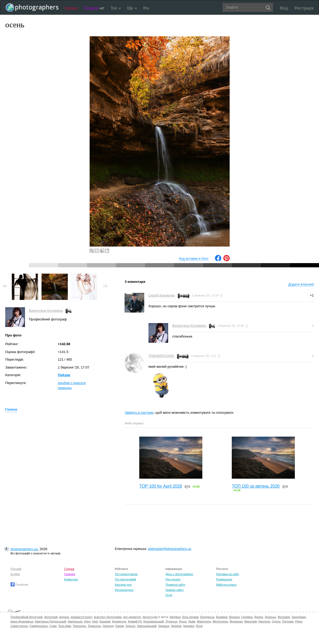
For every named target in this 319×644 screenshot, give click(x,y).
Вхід (284, 8)
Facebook (19, 585)
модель (64, 617)
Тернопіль (79, 626)
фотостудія (150, 617)
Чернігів (176, 626)
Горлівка (247, 617)
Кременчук (119, 621)
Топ (116, 8)
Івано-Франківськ (22, 621)
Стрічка (71, 8)
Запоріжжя (299, 617)
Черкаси (163, 626)
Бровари (222, 617)
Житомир (284, 617)
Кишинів (105, 621)
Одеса (276, 621)
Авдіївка (175, 617)
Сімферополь (39, 626)
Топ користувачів (126, 574)
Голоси (11, 409)
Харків (120, 626)
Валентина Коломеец (46, 311)
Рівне (299, 621)
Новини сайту (175, 590)
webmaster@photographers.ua (169, 549)
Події (169, 595)
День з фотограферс (179, 574)
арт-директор (132, 617)
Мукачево (236, 621)
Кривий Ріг (135, 621)
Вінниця (234, 617)
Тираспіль (94, 626)
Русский (16, 569)
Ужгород (108, 626)
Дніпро (259, 617)
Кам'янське (75, 621)
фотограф (51, 617)
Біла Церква (191, 617)
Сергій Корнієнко (161, 295)
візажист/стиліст (81, 617)
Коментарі (71, 579)
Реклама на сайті (228, 574)
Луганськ (171, 621)
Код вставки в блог (194, 259)
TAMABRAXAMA (161, 356)
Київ (95, 621)
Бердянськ (207, 617)
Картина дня (123, 585)
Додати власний (301, 284)
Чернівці (189, 626)
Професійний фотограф (27, 617)
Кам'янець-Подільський (51, 621)
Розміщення (224, 579)
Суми (53, 626)
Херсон (130, 626)
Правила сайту (176, 585)
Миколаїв (251, 621)
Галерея (94, 8)
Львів (192, 621)
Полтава (288, 621)
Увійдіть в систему (139, 413)
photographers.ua (24, 549)
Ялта (199, 626)
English (15, 574)
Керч (88, 621)
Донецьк (270, 617)
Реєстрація (304, 8)
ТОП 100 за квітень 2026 (256, 486)
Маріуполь (204, 621)
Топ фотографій (125, 579)
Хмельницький (147, 626)
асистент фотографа (108, 617)
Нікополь (264, 621)
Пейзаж (64, 375)
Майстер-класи (226, 585)
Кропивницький (153, 621)
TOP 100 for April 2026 (161, 486)
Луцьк (183, 621)
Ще (132, 8)
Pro (146, 8)
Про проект (173, 579)
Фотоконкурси (124, 590)
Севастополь (19, 626)
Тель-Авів (65, 626)
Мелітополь (220, 621)
